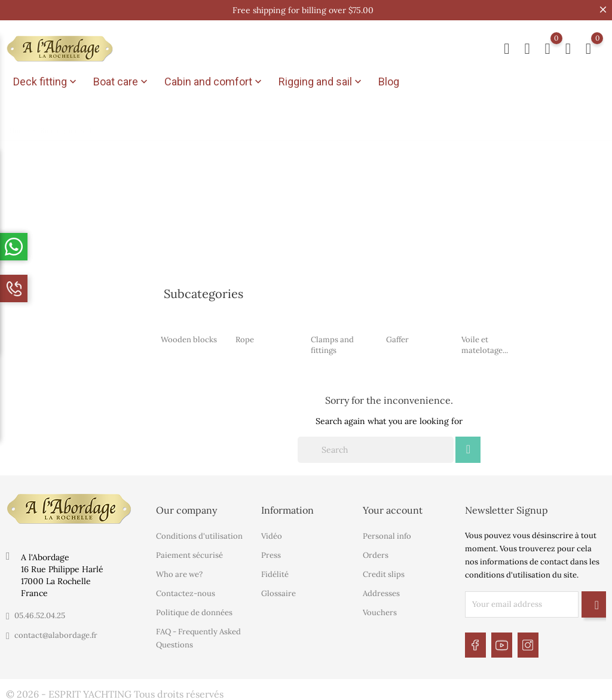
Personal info (387, 534)
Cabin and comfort (214, 82)
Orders (376, 553)
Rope (245, 338)
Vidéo (272, 534)
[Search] (376, 448)
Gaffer (397, 338)
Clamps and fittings (332, 343)
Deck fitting (46, 82)
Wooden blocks (189, 338)
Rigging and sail (321, 82)
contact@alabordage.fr (56, 633)
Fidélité (275, 572)
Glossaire (279, 592)
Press (271, 553)
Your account (393, 508)
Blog (389, 82)
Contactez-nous (186, 592)
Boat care (122, 82)
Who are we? (179, 572)
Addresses (381, 592)
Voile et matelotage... (485, 343)
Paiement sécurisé (189, 553)
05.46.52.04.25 (40, 614)
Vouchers (380, 611)
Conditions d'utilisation (199, 534)
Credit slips (384, 572)
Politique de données (194, 611)
